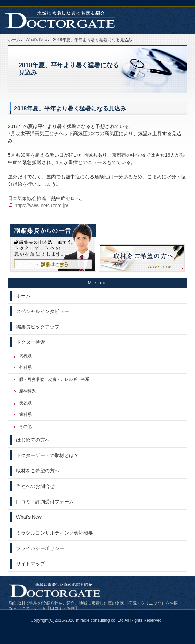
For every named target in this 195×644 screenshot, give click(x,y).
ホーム (23, 296)
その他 (25, 426)
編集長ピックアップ (38, 327)
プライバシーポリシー (40, 548)
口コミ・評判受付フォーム (45, 502)
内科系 (25, 356)
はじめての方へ (33, 440)
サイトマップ (31, 564)
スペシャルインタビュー (43, 311)
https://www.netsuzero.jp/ (42, 206)
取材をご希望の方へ (38, 471)
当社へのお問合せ (35, 486)
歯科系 (25, 414)
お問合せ (184, 7)
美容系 (25, 403)
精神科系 (27, 391)
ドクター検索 (31, 342)
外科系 (25, 367)
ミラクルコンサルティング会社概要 (55, 533)
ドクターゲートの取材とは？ (47, 455)
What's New (29, 517)
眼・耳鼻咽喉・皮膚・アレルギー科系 (54, 379)
